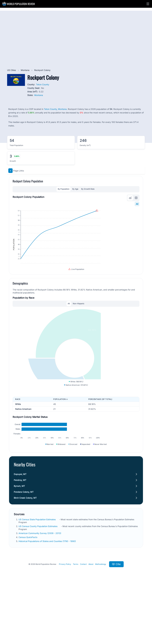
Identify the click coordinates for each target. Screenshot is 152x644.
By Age (75, 189)
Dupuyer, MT (20, 532)
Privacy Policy (65, 622)
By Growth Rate (88, 189)
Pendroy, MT (20, 538)
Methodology (101, 622)
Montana (25, 70)
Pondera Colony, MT (24, 550)
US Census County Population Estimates (38, 584)
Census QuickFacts (28, 595)
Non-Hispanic (79, 331)
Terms (76, 622)
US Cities (12, 70)
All (137, 204)
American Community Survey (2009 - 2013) (40, 591)
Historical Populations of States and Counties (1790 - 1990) (47, 599)
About (91, 622)
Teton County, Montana (55, 109)
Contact (83, 622)
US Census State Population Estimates (37, 577)
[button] (148, 4)
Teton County (43, 84)
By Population (64, 189)
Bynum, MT (19, 544)
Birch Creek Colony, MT (25, 556)
